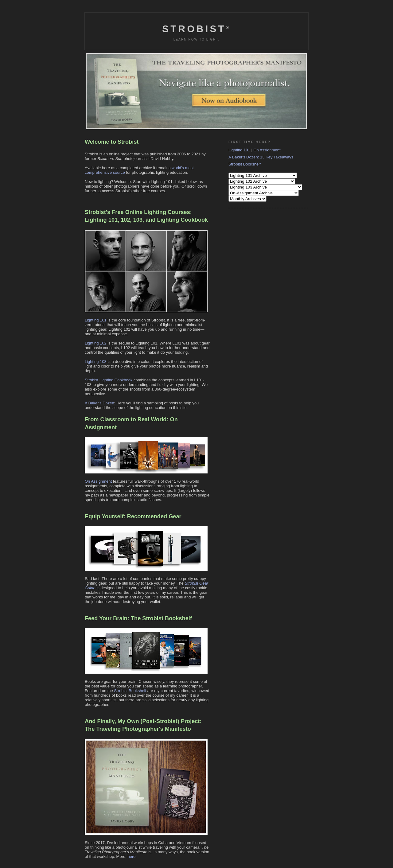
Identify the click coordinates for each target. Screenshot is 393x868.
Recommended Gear (154, 516)
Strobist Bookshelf (130, 691)
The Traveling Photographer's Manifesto (138, 729)
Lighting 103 (96, 362)
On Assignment (98, 481)
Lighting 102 (96, 343)
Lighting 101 (101, 220)
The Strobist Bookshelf (161, 618)
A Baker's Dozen (99, 403)
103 (138, 220)
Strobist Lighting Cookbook (109, 380)
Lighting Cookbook (183, 220)
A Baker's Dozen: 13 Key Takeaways (261, 157)
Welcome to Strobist (112, 142)
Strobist (196, 29)
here (131, 856)
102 (125, 220)
